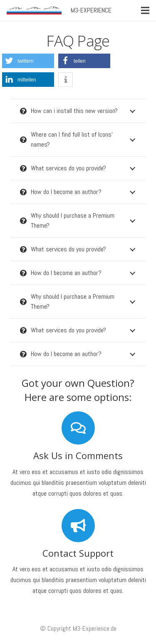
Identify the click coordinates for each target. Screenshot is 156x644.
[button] (28, 61)
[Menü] (145, 10)
